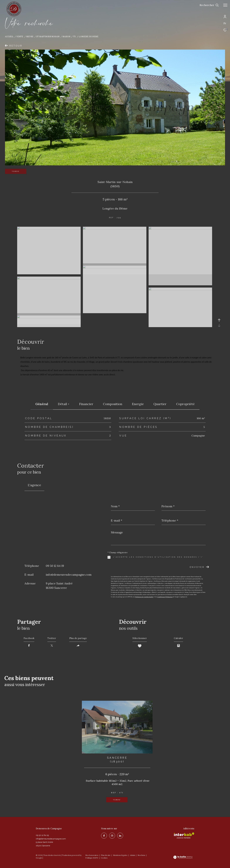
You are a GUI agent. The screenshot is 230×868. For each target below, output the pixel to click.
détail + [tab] (64, 404)
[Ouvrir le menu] (225, 5)
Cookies (104, 858)
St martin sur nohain (48, 37)
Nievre (30, 37)
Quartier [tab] (160, 404)
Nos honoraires (92, 855)
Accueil (9, 37)
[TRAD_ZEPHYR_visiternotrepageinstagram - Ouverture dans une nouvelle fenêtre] (112, 836)
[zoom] (49, 229)
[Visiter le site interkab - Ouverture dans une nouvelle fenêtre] (184, 835)
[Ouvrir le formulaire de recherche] (209, 5)
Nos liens (142, 855)
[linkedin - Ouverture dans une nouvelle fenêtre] (120, 836)
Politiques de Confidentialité (144, 597)
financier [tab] (86, 404)
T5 (74, 37)
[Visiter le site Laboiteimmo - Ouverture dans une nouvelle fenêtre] (183, 857)
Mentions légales (120, 855)
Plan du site (106, 855)
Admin (133, 855)
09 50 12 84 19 (55, 566)
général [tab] (42, 404)
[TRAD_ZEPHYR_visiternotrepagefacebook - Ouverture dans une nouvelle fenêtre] (104, 836)
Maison (66, 37)
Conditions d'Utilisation (165, 597)
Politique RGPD (92, 858)
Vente (20, 37)
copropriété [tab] (185, 404)
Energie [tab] (138, 404)
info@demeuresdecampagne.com (69, 575)
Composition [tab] (113, 404)
